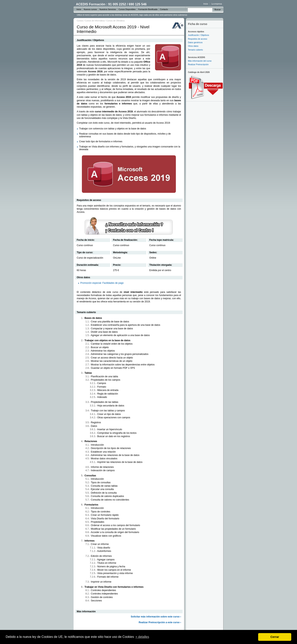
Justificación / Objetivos (198, 35)
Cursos (80, 21)
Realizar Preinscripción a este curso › (160, 622)
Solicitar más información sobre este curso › (156, 617)
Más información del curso (200, 61)
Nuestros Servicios (108, 9)
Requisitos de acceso (198, 39)
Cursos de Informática (95, 21)
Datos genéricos (195, 43)
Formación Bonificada (148, 9)
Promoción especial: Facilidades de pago (102, 283)
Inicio (206, 4)
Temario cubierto (195, 50)
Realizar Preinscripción (198, 64)
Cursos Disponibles (127, 9)
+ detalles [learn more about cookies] (142, 637)
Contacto (164, 9)
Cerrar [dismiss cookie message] (275, 637)
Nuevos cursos (90, 9)
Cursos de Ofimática (115, 21)
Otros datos (193, 46)
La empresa (217, 4)
